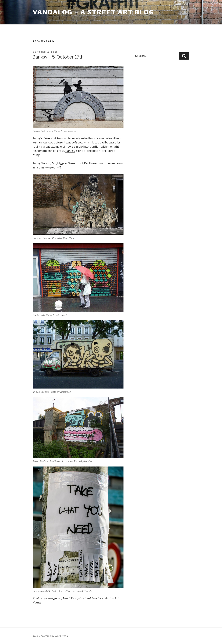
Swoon (46, 163)
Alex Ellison (70, 598)
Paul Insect (91, 163)
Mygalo (62, 163)
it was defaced (73, 143)
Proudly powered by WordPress (50, 636)
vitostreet (85, 598)
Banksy (70, 151)
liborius (97, 598)
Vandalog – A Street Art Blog (93, 12)
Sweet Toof (76, 163)
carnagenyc (54, 598)
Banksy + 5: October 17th (58, 57)
